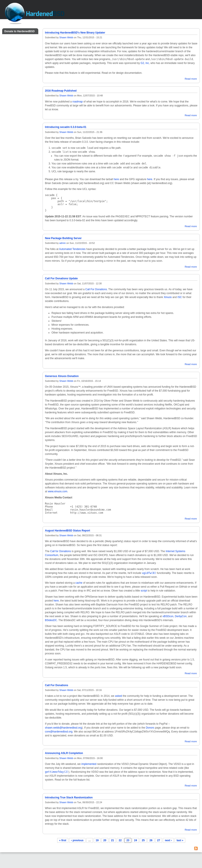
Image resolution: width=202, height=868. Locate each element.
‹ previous (77, 840)
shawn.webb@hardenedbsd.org (63, 728)
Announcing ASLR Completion (64, 753)
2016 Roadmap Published (61, 91)
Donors (150, 728)
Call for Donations (61, 551)
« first (63, 840)
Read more (191, 79)
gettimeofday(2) (57, 772)
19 (97, 840)
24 (136, 840)
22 (120, 840)
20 (105, 840)
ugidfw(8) (149, 573)
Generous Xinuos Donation (62, 376)
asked (119, 696)
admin (63, 243)
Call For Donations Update (61, 278)
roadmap (78, 102)
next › (168, 840)
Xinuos (168, 297)
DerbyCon (181, 616)
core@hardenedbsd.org (59, 732)
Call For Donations (96, 289)
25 (143, 840)
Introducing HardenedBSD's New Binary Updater (75, 33)
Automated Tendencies (72, 249)
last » (180, 840)
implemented (89, 764)
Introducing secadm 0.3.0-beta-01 (66, 127)
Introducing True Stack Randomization (69, 798)
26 (151, 840)
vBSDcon (168, 616)
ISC (180, 297)
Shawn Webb (66, 37)
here (116, 179)
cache (79, 583)
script (144, 591)
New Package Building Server (63, 238)
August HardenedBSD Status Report (68, 531)
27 (159, 840)
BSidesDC (51, 620)
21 (113, 840)
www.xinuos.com (58, 491)
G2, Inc (145, 63)
